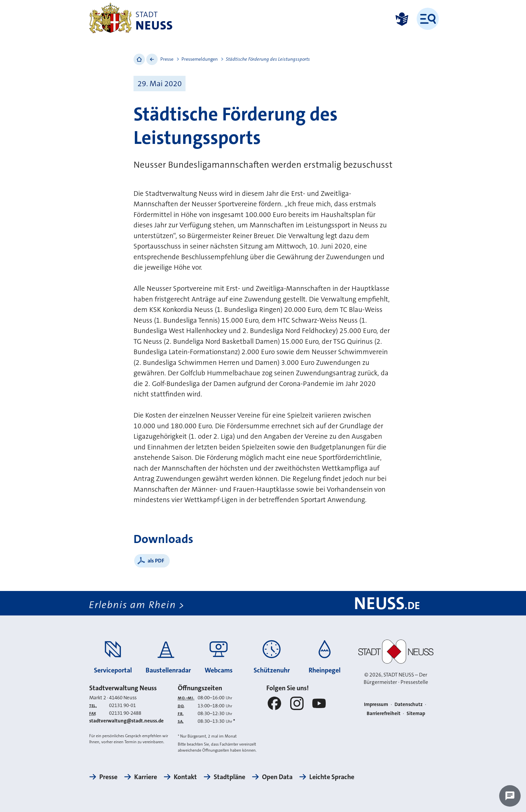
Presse (167, 59)
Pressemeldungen (200, 59)
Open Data (277, 777)
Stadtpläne (229, 777)
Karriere (146, 777)
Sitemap (416, 713)
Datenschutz (409, 704)
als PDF (156, 561)
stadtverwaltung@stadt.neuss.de (126, 721)
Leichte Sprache (332, 777)
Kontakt (185, 777)
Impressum (376, 704)
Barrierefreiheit (384, 713)
